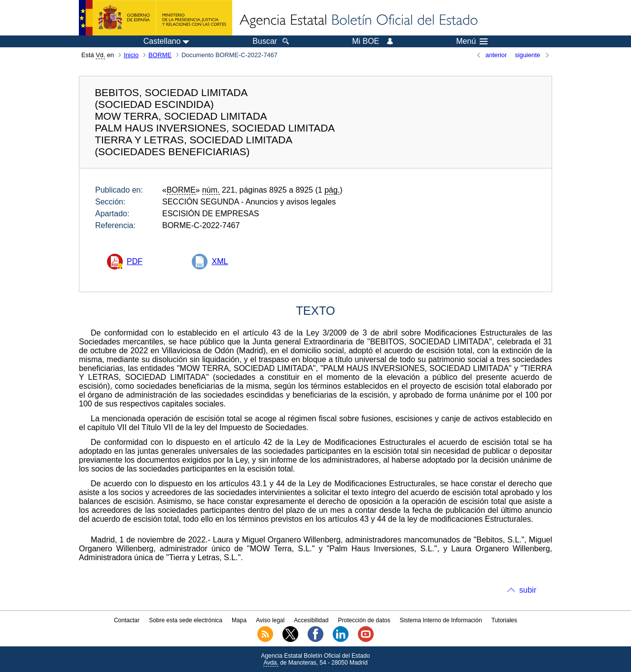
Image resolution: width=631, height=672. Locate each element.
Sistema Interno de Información (441, 620)
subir (528, 590)
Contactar (127, 620)
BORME (160, 55)
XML (220, 261)
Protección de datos (364, 620)
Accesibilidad (311, 620)
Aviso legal (270, 620)
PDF (135, 261)
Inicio (131, 55)
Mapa (239, 620)
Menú (472, 41)
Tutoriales (504, 620)
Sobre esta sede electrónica (186, 620)
